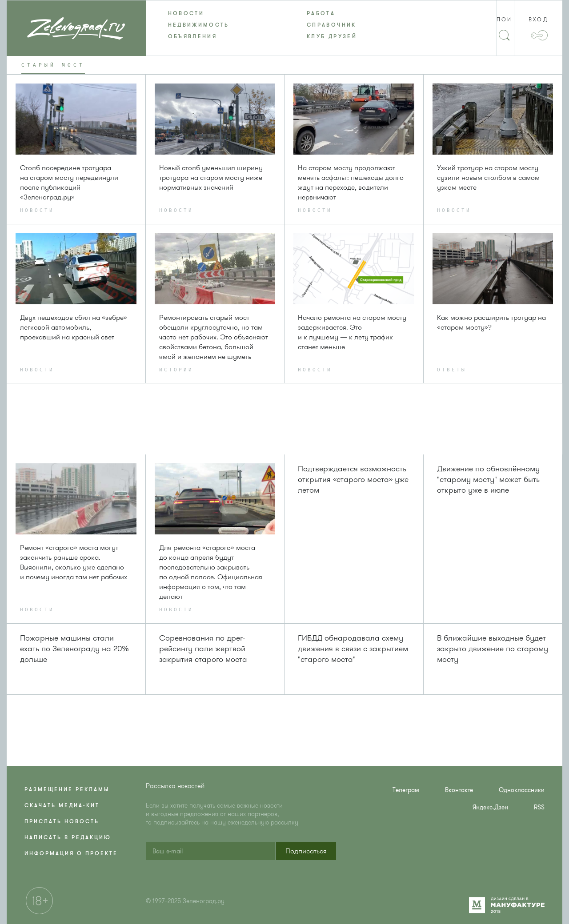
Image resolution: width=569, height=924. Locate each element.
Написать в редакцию (68, 837)
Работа (321, 13)
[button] (306, 851)
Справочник (332, 25)
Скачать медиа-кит (62, 805)
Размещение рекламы (67, 789)
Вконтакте (459, 790)
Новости (186, 13)
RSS (539, 807)
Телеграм (406, 790)
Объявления (193, 36)
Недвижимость (199, 25)
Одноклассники (522, 790)
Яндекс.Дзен (490, 807)
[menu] (285, 25)
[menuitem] (215, 13)
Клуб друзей (332, 36)
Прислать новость (62, 821)
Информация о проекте (71, 853)
